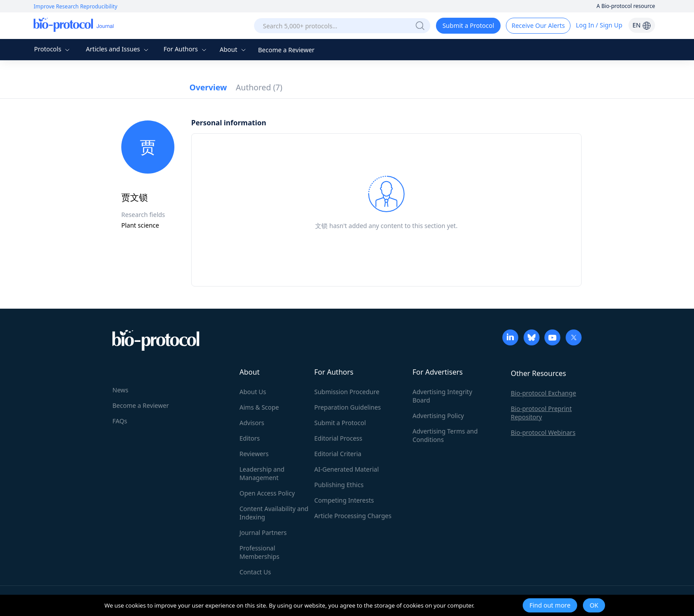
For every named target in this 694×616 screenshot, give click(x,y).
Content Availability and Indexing (274, 513)
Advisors (252, 423)
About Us (253, 392)
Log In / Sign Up (599, 25)
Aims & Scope (259, 407)
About (233, 49)
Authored (259, 87)
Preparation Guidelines (348, 407)
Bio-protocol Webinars (543, 432)
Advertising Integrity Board (442, 396)
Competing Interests (344, 500)
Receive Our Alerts (538, 25)
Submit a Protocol (468, 25)
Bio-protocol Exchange (544, 393)
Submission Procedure (347, 392)
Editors (250, 438)
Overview (208, 87)
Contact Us (255, 572)
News (120, 390)
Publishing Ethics (339, 485)
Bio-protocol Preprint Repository (541, 413)
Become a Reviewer (286, 50)
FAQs (120, 421)
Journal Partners (263, 533)
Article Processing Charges (353, 516)
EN (642, 25)
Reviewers (254, 454)
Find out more (550, 605)
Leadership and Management (262, 473)
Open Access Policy (267, 493)
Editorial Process (338, 438)
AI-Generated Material (347, 469)
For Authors (186, 49)
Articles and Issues (118, 49)
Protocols (53, 49)
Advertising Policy (438, 416)
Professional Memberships (259, 552)
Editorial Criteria (338, 454)
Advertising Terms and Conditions (445, 435)
